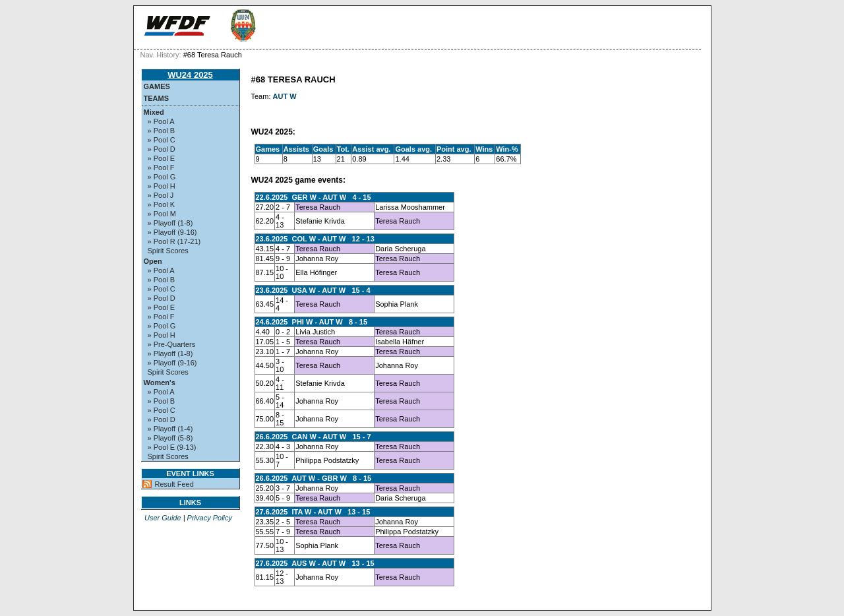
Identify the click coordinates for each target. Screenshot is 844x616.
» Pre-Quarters (172, 344)
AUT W (285, 96)
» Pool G (162, 177)
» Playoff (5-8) (170, 438)
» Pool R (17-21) (174, 241)
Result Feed (174, 484)
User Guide (163, 518)
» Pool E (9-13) (172, 447)
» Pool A (161, 121)
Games (157, 86)
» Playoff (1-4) (170, 429)
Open (153, 261)
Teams (157, 98)
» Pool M (162, 214)
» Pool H (162, 186)
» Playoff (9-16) (172, 232)
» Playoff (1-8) (170, 223)
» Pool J (161, 195)
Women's (160, 383)
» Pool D (162, 149)
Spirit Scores (168, 251)
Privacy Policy (210, 518)
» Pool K (162, 204)
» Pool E (162, 158)
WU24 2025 (190, 75)
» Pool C (162, 140)
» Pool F (161, 168)
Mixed (154, 112)
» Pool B (162, 131)
